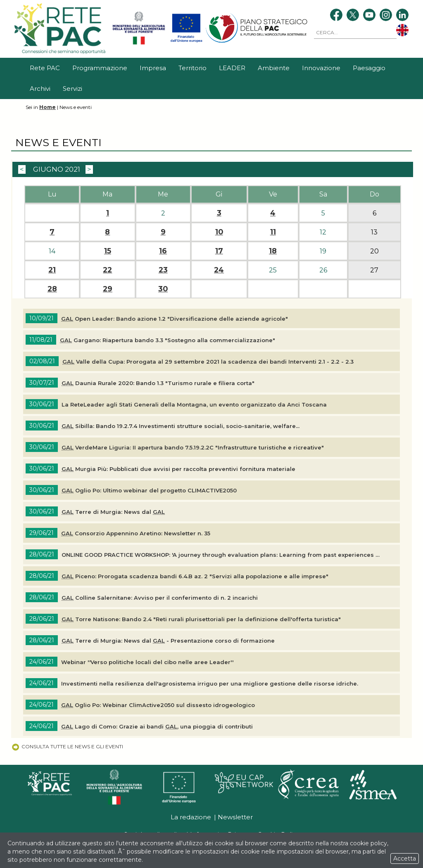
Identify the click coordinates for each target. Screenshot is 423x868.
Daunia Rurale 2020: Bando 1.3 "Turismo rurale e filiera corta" (158, 383)
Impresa (153, 68)
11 (273, 232)
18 (273, 251)
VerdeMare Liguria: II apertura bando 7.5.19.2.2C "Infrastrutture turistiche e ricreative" (193, 447)
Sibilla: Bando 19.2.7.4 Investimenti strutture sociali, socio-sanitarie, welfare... (181, 426)
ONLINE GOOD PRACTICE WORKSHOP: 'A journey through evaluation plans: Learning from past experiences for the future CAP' (221, 555)
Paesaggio (369, 68)
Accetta (405, 859)
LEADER (232, 68)
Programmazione (100, 68)
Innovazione (321, 68)
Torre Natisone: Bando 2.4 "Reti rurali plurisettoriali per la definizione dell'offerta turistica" (201, 619)
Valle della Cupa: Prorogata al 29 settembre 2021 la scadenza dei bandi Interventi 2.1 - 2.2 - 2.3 (208, 362)
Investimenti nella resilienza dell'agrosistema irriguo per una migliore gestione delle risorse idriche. (210, 684)
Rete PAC (45, 68)
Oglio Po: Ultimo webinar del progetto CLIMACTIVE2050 (149, 490)
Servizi (72, 89)
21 (52, 270)
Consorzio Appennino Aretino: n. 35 (136, 533)
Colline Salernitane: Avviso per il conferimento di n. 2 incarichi (160, 598)
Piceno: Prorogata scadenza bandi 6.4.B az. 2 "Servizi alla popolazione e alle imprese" (195, 576)
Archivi (40, 89)
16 (163, 251)
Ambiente (274, 68)
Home (48, 107)
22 (107, 270)
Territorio (192, 68)
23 (163, 270)
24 (219, 270)
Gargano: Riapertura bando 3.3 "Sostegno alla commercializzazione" (168, 340)
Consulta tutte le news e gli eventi (67, 746)
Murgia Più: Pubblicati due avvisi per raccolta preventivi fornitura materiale (178, 469)
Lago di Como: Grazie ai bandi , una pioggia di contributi (157, 726)
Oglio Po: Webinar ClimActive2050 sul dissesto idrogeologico (158, 705)
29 (108, 289)
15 (108, 251)
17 (219, 251)
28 (52, 289)
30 (163, 289)
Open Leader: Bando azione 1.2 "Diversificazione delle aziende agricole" (175, 319)
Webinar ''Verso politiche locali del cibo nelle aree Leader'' (147, 662)
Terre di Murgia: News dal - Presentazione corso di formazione (168, 641)
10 (219, 232)
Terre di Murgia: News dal (113, 512)
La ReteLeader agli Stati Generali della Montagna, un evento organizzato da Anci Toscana (194, 404)
